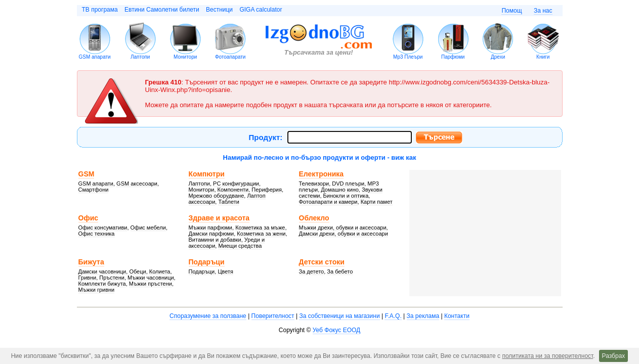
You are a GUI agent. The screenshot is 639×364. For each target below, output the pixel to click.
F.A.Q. (393, 316)
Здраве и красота (219, 218)
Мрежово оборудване (217, 196)
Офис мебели (148, 227)
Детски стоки (322, 262)
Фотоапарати (230, 57)
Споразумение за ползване (208, 316)
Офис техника (97, 234)
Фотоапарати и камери (328, 202)
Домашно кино (340, 190)
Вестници (219, 10)
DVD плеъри (348, 184)
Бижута (91, 262)
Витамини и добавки (215, 240)
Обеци (137, 271)
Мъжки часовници (151, 278)
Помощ (512, 11)
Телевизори (314, 184)
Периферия (267, 190)
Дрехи (498, 57)
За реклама (423, 316)
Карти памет (377, 202)
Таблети (229, 202)
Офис (89, 218)
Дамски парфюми (211, 234)
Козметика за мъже (260, 227)
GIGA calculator (261, 10)
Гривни (88, 278)
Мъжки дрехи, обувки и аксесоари (343, 227)
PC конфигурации (236, 184)
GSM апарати (95, 57)
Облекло (314, 218)
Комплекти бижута (102, 284)
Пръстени (112, 278)
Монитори (185, 57)
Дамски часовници (102, 271)
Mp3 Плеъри (408, 57)
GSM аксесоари (137, 184)
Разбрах (614, 356)
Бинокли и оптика (346, 196)
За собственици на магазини (339, 316)
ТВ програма (100, 10)
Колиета (160, 271)
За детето (312, 271)
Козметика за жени (261, 234)
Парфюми (453, 57)
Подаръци (207, 262)
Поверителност (273, 316)
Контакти (457, 316)
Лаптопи (140, 57)
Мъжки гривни (97, 290)
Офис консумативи (103, 227)
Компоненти (233, 190)
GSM (87, 174)
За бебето (340, 271)
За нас (543, 11)
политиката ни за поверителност (547, 356)
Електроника (322, 174)
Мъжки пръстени (151, 284)
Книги (543, 57)
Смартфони (94, 190)
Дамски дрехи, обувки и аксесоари (344, 234)
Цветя (225, 271)
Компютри (207, 174)
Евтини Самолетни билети (162, 10)
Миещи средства (240, 246)
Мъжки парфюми (211, 227)
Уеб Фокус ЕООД (336, 330)
